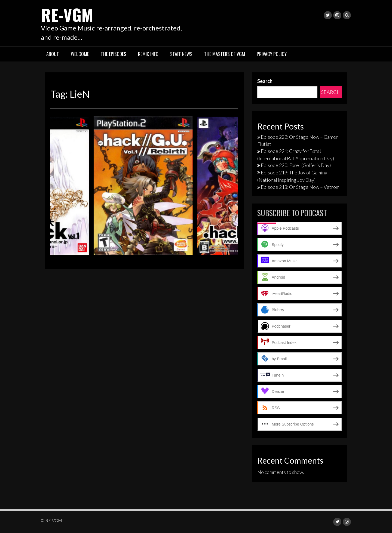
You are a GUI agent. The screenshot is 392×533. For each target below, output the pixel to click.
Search (265, 81)
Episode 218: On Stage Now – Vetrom (300, 187)
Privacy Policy (272, 54)
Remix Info (148, 54)
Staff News (181, 54)
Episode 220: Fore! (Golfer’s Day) (296, 165)
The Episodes (114, 54)
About (53, 54)
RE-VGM (67, 14)
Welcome (80, 54)
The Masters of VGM (225, 54)
